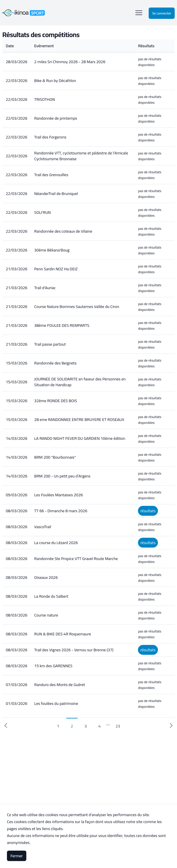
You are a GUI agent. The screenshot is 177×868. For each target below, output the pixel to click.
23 (118, 726)
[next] (171, 725)
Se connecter (162, 13)
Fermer (17, 856)
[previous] (6, 725)
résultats (148, 511)
